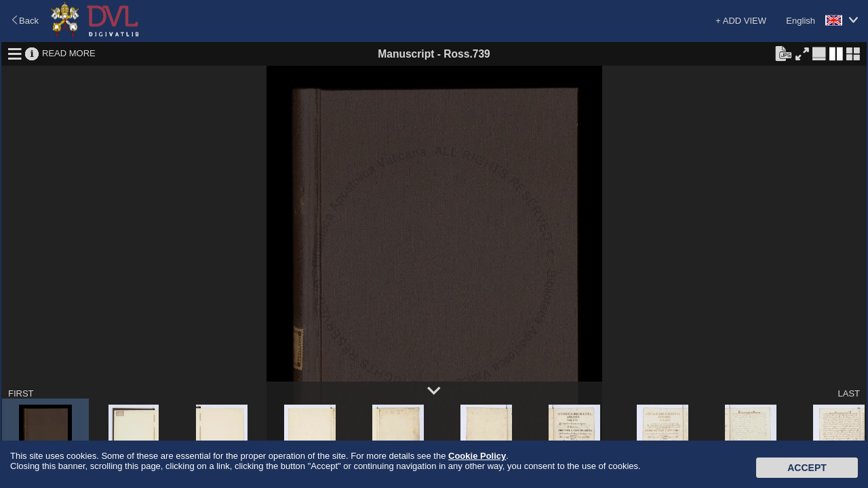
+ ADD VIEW (741, 21)
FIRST (21, 393)
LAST (849, 393)
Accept (807, 468)
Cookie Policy (477, 456)
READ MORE (69, 53)
